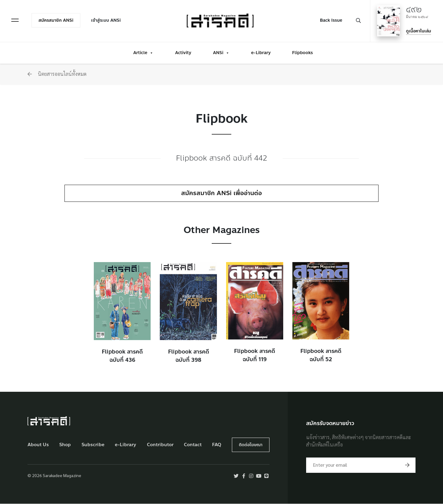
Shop (65, 445)
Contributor (160, 445)
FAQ (217, 445)
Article (143, 52)
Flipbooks (302, 52)
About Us (38, 445)
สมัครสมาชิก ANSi (56, 20)
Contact (193, 445)
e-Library (261, 52)
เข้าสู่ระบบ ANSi (106, 20)
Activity (183, 52)
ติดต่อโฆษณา (251, 445)
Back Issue (331, 20)
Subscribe (93, 445)
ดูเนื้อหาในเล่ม (418, 31)
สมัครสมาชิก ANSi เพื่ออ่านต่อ (221, 193)
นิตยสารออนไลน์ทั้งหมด (57, 74)
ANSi (221, 52)
